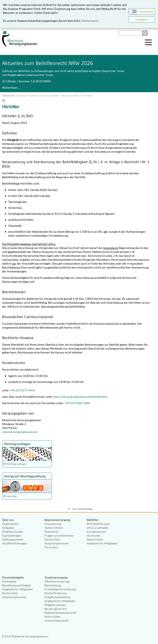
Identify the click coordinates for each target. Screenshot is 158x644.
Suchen (145, 33)
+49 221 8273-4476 (22, 390)
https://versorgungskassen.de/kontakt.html (80, 397)
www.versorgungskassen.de (20, 432)
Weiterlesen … (11, 88)
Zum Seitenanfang (82, 509)
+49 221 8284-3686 (77, 403)
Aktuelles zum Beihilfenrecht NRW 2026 (48, 63)
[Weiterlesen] (90, 21)
